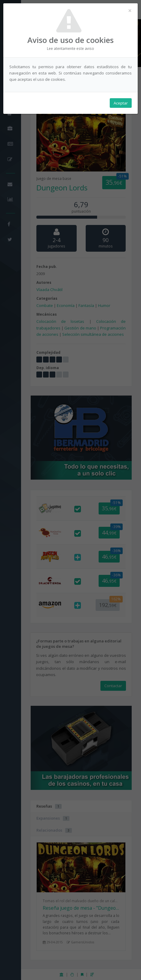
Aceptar (121, 103)
